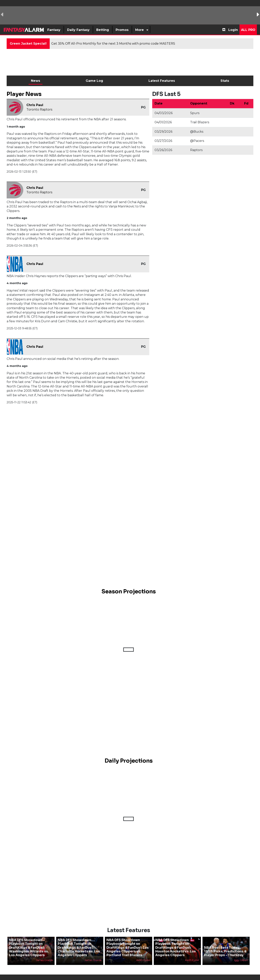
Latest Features (162, 81)
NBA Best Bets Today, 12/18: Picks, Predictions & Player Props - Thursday (225, 945)
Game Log (94, 81)
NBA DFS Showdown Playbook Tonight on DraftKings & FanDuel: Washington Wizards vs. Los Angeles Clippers (29, 941)
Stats (225, 81)
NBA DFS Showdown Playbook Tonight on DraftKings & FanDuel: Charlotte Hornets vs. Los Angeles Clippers (79, 941)
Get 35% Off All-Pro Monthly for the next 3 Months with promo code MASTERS (113, 44)
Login (233, 30)
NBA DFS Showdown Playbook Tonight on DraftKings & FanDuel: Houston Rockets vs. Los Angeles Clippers (176, 941)
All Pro (248, 30)
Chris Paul (35, 105)
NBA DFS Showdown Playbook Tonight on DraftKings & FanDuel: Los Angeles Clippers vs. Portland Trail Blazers (128, 941)
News (36, 81)
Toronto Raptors (39, 109)
